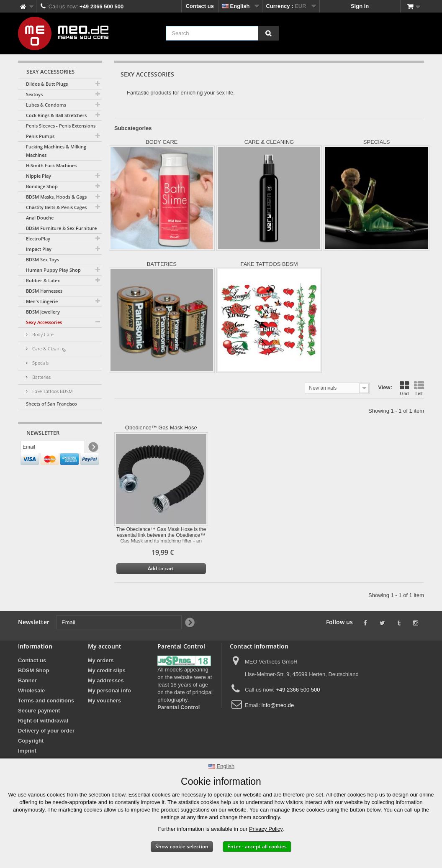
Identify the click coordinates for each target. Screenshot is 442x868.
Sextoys (34, 94)
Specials (40, 363)
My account (105, 646)
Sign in (360, 6)
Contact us (200, 6)
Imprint (27, 751)
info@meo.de (278, 705)
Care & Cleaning (48, 348)
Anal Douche (40, 218)
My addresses (106, 680)
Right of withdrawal (43, 721)
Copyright (31, 741)
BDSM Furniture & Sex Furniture (61, 228)
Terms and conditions (46, 701)
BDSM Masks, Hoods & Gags (56, 197)
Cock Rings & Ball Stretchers (56, 115)
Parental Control (179, 707)
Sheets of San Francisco (51, 404)
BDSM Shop (33, 670)
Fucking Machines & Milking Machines (56, 151)
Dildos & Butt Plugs (47, 84)
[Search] (268, 33)
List (419, 388)
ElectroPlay (38, 239)
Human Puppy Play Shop (53, 270)
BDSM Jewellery (43, 312)
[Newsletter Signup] (93, 449)
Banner (27, 680)
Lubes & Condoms (46, 105)
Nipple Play (39, 176)
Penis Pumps (40, 136)
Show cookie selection (182, 846)
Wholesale (31, 691)
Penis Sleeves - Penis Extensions (61, 126)
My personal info (109, 691)
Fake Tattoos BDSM (52, 391)
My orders (101, 660)
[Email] (53, 449)
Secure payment (39, 711)
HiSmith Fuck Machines (51, 165)
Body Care (42, 334)
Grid (404, 388)
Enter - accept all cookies (257, 846)
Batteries (41, 377)
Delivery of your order (46, 731)
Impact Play (39, 249)
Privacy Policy (266, 829)
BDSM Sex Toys (42, 259)
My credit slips (107, 670)
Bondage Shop (42, 186)
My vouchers (104, 701)
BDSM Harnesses (44, 291)
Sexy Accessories (44, 322)
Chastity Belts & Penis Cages (56, 207)
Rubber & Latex (43, 280)
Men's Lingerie (42, 301)
